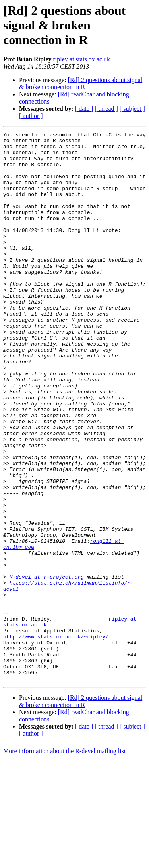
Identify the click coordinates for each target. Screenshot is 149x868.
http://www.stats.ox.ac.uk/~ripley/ (56, 738)
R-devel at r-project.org (47, 666)
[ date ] (84, 109)
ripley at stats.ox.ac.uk (81, 59)
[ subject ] (132, 109)
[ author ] (31, 116)
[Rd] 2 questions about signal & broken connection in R (81, 83)
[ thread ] (106, 109)
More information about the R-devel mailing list (64, 861)
